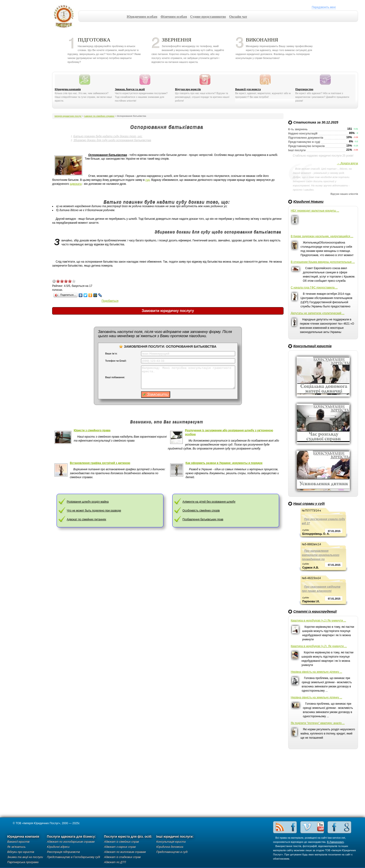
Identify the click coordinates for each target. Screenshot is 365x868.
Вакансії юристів (18, 842)
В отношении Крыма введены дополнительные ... (323, 262)
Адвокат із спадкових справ (122, 857)
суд (148, 180)
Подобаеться (110, 301)
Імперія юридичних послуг (65, 16)
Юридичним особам (142, 17)
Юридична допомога (170, 847)
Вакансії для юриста (248, 89)
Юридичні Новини (308, 202)
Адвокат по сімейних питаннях (86, 519)
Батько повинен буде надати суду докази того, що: (108, 136)
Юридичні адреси (58, 847)
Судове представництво (208, 17)
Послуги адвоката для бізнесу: (71, 837)
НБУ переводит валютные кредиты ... (315, 211)
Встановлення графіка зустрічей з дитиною (100, 463)
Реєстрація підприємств (63, 852)
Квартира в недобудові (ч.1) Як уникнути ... (318, 621)
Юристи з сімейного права (92, 430)
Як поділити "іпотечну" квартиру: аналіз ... (318, 723)
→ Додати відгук (347, 163)
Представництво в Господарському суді (74, 857)
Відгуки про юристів (188, 89)
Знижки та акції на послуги (25, 857)
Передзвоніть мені (324, 7)
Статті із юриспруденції (315, 611)
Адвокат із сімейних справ (122, 842)
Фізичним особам (174, 17)
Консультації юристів (312, 346)
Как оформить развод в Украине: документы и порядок (224, 463)
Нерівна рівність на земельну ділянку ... (316, 672)
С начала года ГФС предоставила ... (314, 288)
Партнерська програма (23, 862)
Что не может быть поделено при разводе (94, 511)
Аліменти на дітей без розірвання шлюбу (209, 502)
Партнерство (304, 89)
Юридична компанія (68, 89)
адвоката (76, 184)
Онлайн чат (238, 17)
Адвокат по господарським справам (71, 842)
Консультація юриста (171, 842)
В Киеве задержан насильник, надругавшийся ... (322, 236)
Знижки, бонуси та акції (130, 89)
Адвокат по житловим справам (125, 852)
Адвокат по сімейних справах (99, 116)
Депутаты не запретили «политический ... (318, 313)
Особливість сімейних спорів (201, 511)
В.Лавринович (336, 842)
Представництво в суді (172, 852)
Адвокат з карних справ (120, 847)
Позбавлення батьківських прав (203, 519)
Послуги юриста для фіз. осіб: (128, 837)
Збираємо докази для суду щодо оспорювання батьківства (112, 140)
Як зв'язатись (16, 847)
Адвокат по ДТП (115, 862)
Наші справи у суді (309, 504)
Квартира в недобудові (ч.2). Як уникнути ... (319, 646)
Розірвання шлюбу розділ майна (88, 502)
